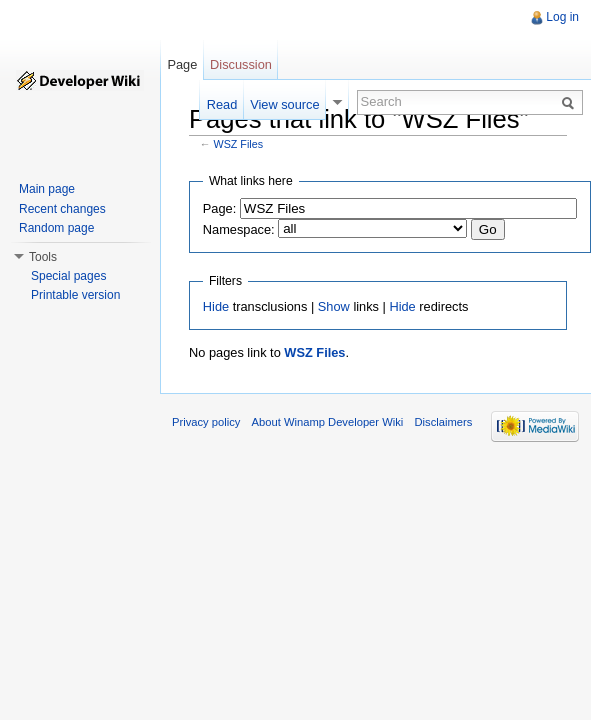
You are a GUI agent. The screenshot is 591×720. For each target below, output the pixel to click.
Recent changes (62, 209)
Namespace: (239, 229)
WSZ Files (239, 144)
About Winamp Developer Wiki (328, 422)
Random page (56, 228)
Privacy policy (206, 422)
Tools (43, 257)
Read (222, 104)
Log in (562, 17)
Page (182, 64)
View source (284, 104)
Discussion (241, 64)
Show (334, 306)
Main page (47, 189)
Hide (216, 306)
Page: (219, 208)
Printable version (75, 295)
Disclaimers (443, 422)
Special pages (68, 276)
